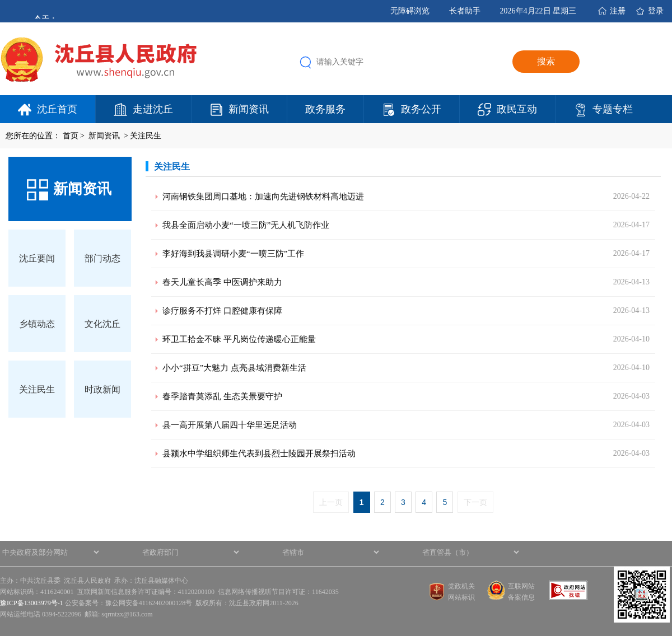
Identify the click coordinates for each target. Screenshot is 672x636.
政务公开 (421, 109)
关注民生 (146, 136)
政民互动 (517, 109)
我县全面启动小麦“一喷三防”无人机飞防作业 (246, 225)
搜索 (546, 61)
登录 (656, 11)
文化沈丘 (102, 324)
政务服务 (325, 109)
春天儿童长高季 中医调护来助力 (222, 282)
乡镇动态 (37, 324)
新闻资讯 (249, 109)
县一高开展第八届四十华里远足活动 (230, 425)
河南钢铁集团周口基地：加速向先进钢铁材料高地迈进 (263, 197)
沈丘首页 (57, 109)
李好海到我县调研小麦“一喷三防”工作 (233, 254)
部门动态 (102, 258)
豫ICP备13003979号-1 (32, 603)
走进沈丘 (153, 109)
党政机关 (461, 586)
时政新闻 (102, 389)
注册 (618, 11)
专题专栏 (613, 109)
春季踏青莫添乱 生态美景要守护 (222, 396)
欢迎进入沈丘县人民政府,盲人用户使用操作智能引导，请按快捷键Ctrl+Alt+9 (0, 0)
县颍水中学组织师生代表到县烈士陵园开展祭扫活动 (259, 453)
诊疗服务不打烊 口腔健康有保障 (222, 311)
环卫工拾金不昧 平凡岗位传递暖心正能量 (239, 339)
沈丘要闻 (37, 258)
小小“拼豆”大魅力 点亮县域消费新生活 (234, 368)
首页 (71, 136)
